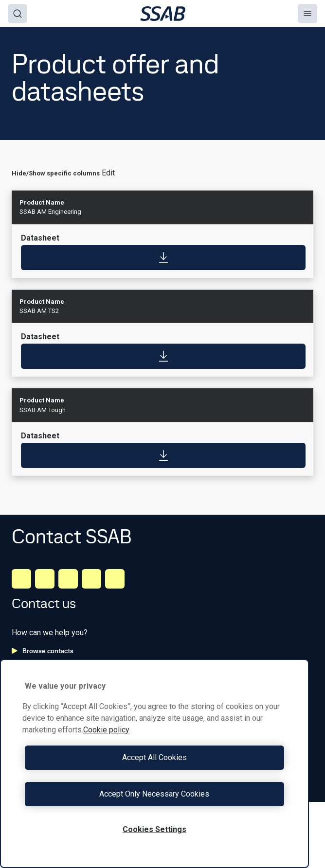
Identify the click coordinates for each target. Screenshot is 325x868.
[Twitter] (91, 579)
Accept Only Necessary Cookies (154, 794)
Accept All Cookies (154, 757)
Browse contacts (43, 651)
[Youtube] (115, 579)
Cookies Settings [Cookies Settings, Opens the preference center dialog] (154, 829)
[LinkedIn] (21, 579)
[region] (154, 764)
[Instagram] (68, 579)
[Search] (18, 14)
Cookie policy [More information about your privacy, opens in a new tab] (106, 730)
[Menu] (307, 14)
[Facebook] (45, 579)
